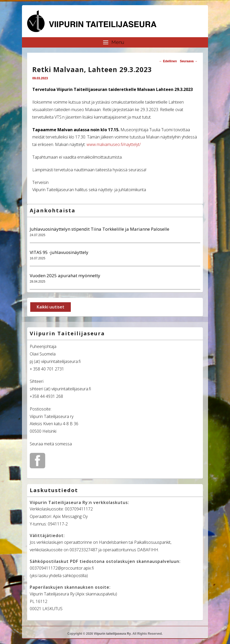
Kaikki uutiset (51, 307)
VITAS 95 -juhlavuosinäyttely (59, 252)
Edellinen (168, 61)
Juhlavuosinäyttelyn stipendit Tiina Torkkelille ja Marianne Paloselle (99, 229)
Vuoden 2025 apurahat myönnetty (65, 276)
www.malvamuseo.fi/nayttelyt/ (114, 144)
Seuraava (189, 61)
